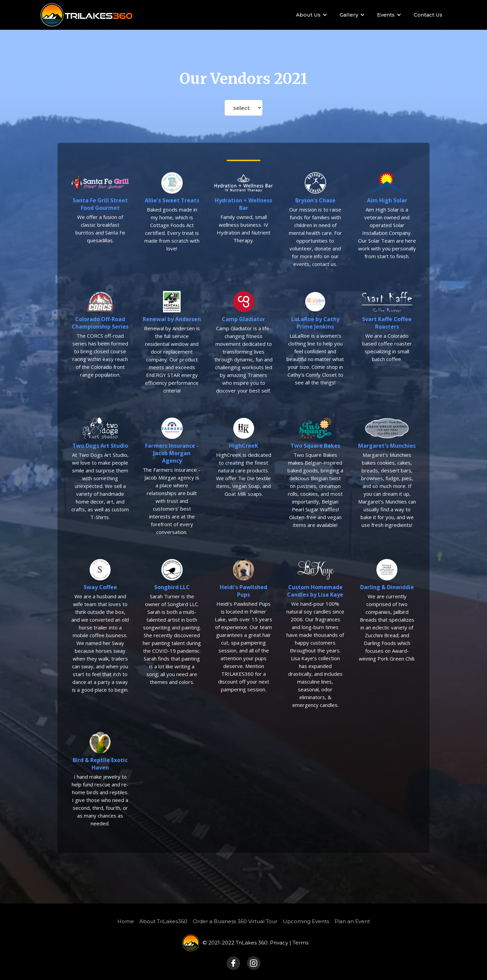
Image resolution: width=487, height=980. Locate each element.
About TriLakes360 (163, 921)
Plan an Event (352, 921)
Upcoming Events (306, 921)
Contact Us (428, 15)
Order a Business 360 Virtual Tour (235, 921)
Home (126, 921)
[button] (310, 15)
